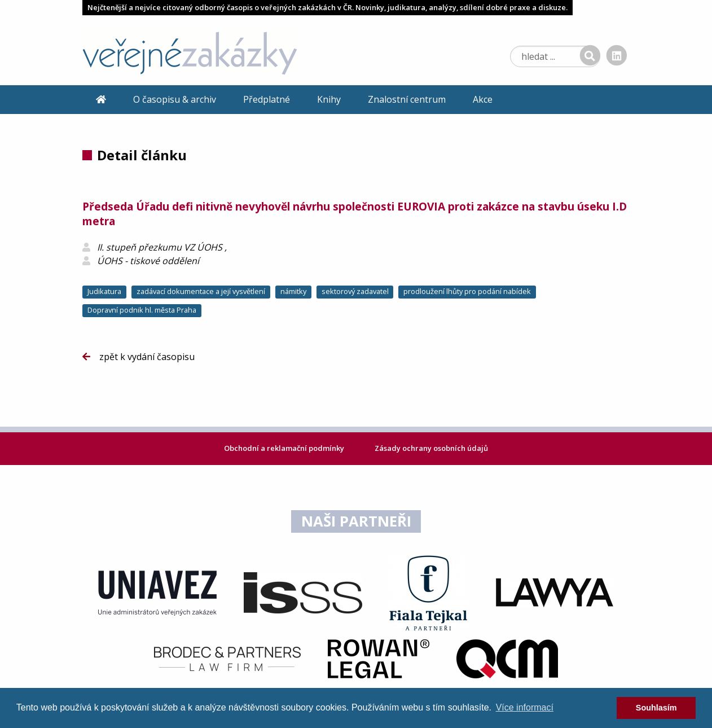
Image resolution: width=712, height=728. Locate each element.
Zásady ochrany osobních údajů (431, 448)
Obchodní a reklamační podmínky (285, 448)
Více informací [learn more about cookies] (525, 707)
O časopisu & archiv (175, 99)
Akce (483, 99)
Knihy (329, 99)
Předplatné (267, 99)
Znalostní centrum (407, 99)
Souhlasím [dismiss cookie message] (656, 708)
